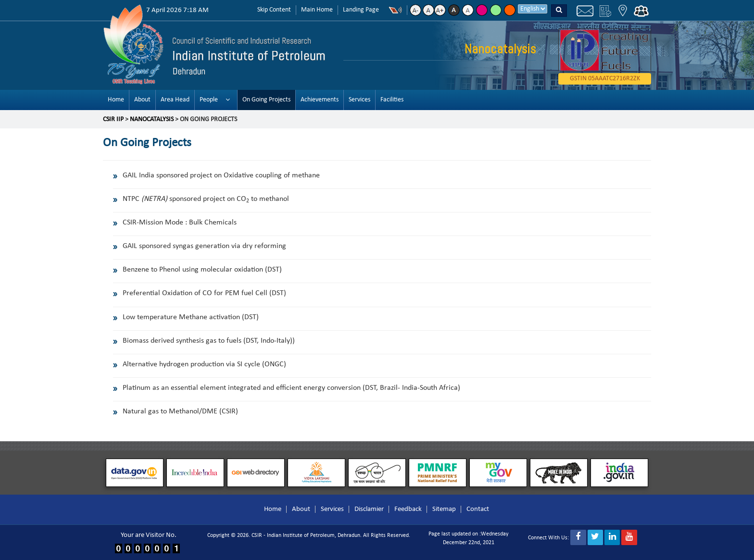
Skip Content (274, 10)
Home (116, 100)
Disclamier (369, 509)
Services (359, 100)
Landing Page (361, 10)
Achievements (320, 100)
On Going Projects (266, 100)
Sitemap (444, 509)
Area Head (175, 100)
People (209, 100)
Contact (478, 509)
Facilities (392, 100)
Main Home (317, 10)
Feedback (408, 509)
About (142, 100)
